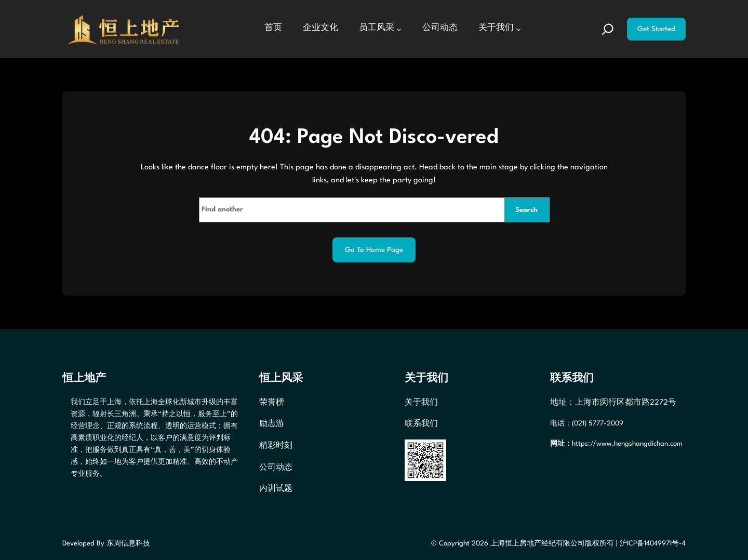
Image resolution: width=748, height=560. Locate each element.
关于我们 (421, 403)
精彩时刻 (276, 446)
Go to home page (374, 250)
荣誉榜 (272, 403)
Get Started (656, 29)
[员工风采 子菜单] (399, 29)
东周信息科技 (128, 544)
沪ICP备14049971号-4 (653, 544)
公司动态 (276, 468)
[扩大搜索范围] (608, 29)
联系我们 (421, 424)
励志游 (272, 424)
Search (526, 210)
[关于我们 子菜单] (518, 29)
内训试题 (276, 489)
